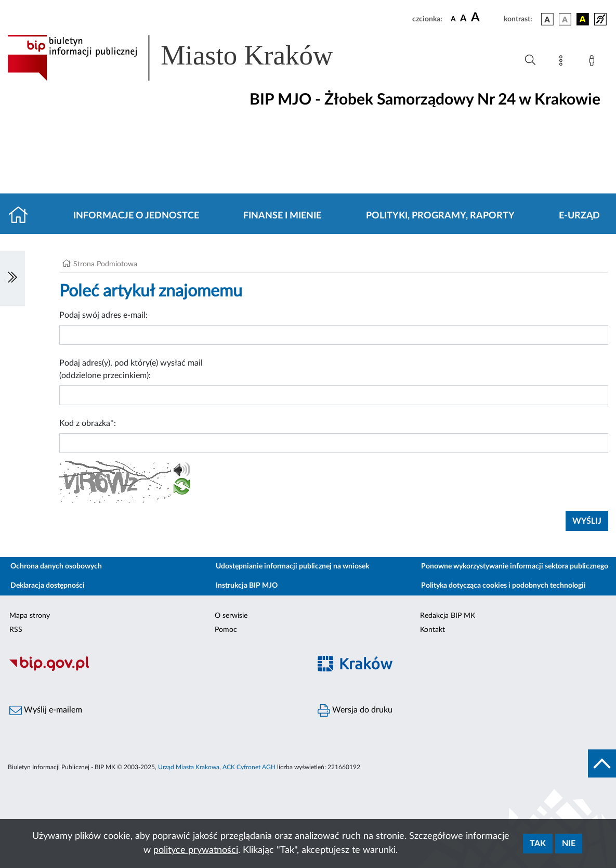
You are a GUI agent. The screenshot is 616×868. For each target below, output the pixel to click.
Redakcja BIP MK (448, 616)
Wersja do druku (355, 710)
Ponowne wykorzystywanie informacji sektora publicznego (515, 566)
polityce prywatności (196, 850)
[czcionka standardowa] (453, 19)
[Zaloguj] (594, 62)
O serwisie (231, 616)
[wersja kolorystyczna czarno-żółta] (583, 19)
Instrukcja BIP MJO (247, 586)
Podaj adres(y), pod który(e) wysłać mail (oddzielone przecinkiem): (131, 369)
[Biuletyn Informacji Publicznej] (154, 669)
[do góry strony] (602, 763)
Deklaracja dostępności (48, 586)
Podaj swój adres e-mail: (103, 315)
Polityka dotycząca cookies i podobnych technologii (503, 586)
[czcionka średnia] (463, 19)
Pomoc (226, 630)
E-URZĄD (579, 216)
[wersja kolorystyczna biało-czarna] (565, 19)
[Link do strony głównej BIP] (185, 58)
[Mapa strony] (563, 62)
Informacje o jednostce (136, 216)
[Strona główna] (23, 216)
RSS (16, 630)
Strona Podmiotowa (105, 264)
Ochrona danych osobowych (56, 566)
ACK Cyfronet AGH (249, 767)
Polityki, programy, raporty (440, 216)
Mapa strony (30, 616)
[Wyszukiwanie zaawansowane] (530, 60)
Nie (569, 844)
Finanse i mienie (282, 216)
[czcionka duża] (486, 18)
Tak (538, 844)
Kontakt (432, 630)
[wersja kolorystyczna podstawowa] (547, 19)
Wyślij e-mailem (46, 710)
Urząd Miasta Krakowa (189, 767)
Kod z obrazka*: (88, 423)
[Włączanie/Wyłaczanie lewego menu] (12, 278)
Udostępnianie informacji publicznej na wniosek (292, 566)
